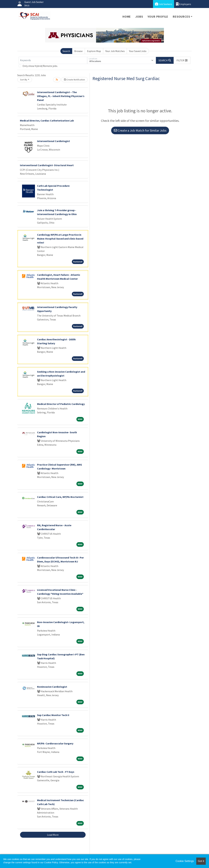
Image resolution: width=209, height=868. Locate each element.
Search (66, 51)
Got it (201, 861)
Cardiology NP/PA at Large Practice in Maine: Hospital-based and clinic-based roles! (60, 239)
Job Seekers (164, 4)
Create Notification (74, 80)
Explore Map (94, 51)
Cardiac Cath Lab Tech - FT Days (56, 772)
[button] (182, 60)
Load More (53, 835)
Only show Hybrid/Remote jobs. (40, 66)
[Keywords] (53, 60)
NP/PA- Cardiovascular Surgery (55, 743)
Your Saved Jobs (138, 51)
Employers (184, 4)
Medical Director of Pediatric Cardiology (61, 404)
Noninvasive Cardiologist (52, 687)
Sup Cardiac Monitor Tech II (53, 715)
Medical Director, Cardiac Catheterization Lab (47, 121)
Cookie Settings (185, 861)
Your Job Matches (115, 51)
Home (127, 17)
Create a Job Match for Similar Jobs (140, 130)
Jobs (139, 17)
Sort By (24, 80)
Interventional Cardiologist (53, 141)
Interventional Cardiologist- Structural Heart (47, 165)
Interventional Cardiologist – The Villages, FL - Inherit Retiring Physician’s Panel (61, 96)
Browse (78, 51)
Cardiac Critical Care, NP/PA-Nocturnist (60, 497)
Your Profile (158, 17)
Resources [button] (181, 17)
